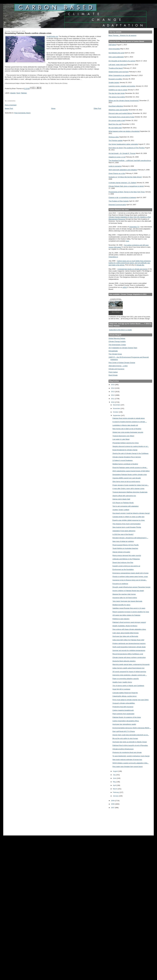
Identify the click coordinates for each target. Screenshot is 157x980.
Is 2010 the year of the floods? (123, 534)
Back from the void (115, 124)
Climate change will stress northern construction (129, 657)
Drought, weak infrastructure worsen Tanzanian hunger (131, 587)
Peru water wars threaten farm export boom (128, 767)
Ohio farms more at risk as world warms (126, 482)
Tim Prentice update (115, 140)
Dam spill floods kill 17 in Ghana (124, 731)
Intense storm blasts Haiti (121, 499)
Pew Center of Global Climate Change (122, 363)
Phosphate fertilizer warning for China (125, 443)
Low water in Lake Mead (121, 439)
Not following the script (116, 53)
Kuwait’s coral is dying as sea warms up (126, 566)
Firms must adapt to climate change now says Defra (130, 700)
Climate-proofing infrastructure (123, 749)
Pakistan (24, 93)
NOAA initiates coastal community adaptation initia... (131, 763)
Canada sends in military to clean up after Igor (128, 517)
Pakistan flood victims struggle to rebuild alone (129, 418)
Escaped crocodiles (115, 79)
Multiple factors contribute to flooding (125, 464)
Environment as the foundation (123, 569)
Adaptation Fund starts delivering (124, 531)
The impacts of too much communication (127, 524)
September (117, 415)
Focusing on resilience (120, 584)
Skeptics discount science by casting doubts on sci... (131, 446)
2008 (113, 804)
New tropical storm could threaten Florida (127, 527)
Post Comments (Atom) (22, 113)
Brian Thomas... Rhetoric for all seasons (122, 35)
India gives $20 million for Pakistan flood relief (128, 640)
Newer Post (9, 108)
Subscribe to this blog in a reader (120, 330)
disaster (13, 93)
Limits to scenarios (115, 166)
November (117, 408)
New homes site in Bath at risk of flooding (127, 429)
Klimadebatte (113, 351)
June (115, 778)
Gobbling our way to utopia (118, 90)
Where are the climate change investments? (124, 101)
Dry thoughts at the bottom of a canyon (122, 61)
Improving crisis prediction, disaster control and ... (130, 675)
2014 (113, 388)
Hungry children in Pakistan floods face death (128, 591)
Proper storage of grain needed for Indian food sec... (131, 485)
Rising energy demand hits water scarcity (127, 555)
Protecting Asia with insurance (123, 707)
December (117, 405)
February (116, 792)
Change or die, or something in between (122, 197)
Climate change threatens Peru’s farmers (127, 457)
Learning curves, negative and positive (122, 86)
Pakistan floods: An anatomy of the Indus (127, 717)
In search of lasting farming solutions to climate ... (130, 422)
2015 (113, 385)
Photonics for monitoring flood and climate (127, 752)
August (115, 771)
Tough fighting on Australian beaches (125, 548)
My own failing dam (115, 128)
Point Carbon (113, 372)
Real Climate (113, 375)
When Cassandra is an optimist (119, 75)
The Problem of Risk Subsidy (119, 201)
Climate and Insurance (116, 369)
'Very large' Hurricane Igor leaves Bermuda (127, 601)
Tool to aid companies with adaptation (125, 506)
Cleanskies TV (134, 227)
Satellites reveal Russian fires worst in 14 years (129, 608)
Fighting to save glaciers (121, 619)
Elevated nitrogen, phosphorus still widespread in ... (130, 538)
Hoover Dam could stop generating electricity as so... (131, 735)
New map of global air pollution (123, 541)
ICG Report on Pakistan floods (123, 503)
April (115, 785)
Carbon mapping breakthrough (123, 710)
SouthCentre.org (52, 36)
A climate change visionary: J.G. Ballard (122, 183)
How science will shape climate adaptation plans (129, 629)
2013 (113, 392)
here (127, 241)
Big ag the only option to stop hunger (125, 738)
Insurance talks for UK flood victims (125, 598)
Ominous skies (114, 137)
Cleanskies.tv (113, 257)
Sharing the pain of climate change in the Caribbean (130, 453)
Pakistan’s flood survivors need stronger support (129, 622)
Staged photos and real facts (118, 72)
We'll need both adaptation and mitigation (123, 170)
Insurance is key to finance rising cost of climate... (130, 580)
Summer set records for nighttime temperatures (129, 650)
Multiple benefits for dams (121, 605)
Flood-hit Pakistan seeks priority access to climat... (130, 468)
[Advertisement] (120, 820)
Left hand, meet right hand (118, 65)
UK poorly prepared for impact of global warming (129, 672)
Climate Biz (140, 265)
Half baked (112, 45)
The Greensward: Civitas (117, 345)
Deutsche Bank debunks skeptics (124, 661)
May (115, 782)
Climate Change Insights (117, 341)
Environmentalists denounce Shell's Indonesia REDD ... (132, 728)
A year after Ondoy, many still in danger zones (128, 489)
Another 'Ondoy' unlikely (121, 510)
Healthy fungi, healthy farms (122, 682)
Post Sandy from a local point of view (121, 117)
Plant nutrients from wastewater (123, 714)
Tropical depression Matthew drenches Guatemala (130, 492)
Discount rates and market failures (120, 113)
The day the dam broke (117, 93)
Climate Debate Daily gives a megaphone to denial (126, 186)
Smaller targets (114, 82)
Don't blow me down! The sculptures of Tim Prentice (127, 148)
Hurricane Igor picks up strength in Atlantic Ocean (130, 742)
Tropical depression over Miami (123, 436)
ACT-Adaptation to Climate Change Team (123, 348)
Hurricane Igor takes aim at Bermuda (125, 636)
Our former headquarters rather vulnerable (123, 144)
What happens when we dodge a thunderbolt (124, 131)
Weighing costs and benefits (118, 110)
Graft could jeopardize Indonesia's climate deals (129, 647)
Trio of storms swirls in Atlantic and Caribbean (128, 686)
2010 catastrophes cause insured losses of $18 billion (131, 471)
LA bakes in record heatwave (123, 460)
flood (18, 93)
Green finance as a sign (117, 173)
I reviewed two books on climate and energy (132, 269)
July (114, 775)
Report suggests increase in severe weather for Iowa (131, 612)
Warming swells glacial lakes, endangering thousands (131, 664)
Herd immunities (114, 49)
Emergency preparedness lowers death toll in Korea (130, 573)
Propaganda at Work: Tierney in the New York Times (127, 192)
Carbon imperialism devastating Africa (126, 721)
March (115, 789)
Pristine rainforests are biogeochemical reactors (129, 643)
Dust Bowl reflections (116, 106)
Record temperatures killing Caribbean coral (128, 654)
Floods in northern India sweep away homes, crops (130, 576)
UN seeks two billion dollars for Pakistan (126, 615)
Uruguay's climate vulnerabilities (124, 703)
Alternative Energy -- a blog (118, 366)
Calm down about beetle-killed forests (125, 633)
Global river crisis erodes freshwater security (128, 432)
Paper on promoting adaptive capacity (126, 679)
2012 (113, 395)
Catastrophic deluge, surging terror (124, 696)
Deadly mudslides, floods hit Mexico (125, 626)
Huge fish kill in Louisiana (121, 689)
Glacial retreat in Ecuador (121, 552)
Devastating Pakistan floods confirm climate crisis (130, 475)
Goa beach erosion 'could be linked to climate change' (131, 513)
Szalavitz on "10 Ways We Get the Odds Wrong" (125, 177)
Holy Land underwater (116, 57)
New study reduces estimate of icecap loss (127, 760)
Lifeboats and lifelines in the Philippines (126, 559)
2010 (113, 402)
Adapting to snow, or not (117, 157)
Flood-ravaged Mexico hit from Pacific (126, 545)
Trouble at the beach (116, 68)
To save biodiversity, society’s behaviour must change (131, 756)
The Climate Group (115, 354)
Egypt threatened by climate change (125, 450)
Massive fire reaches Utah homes (124, 594)
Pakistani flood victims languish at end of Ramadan (130, 745)
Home (53, 108)
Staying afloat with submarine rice (124, 496)
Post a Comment (11, 105)
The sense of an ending (117, 97)
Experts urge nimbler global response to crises (129, 520)
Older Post (97, 108)
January (116, 796)
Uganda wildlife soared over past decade (127, 478)
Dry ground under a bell (117, 120)
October (116, 412)
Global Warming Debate (117, 338)
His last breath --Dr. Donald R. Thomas (122, 153)
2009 (113, 801)
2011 (113, 399)
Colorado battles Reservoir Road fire (125, 693)
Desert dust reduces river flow (123, 562)
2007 (113, 808)
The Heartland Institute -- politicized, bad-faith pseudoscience (130, 161)
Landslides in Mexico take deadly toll (125, 425)
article (125, 287)
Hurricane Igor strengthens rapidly (124, 724)
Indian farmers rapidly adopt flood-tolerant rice (128, 668)
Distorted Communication (117, 205)
